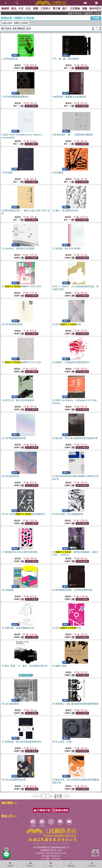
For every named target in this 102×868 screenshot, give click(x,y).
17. (21, 362)
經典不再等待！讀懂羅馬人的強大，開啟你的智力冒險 (90, 13)
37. (21, 742)
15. (12, 324)
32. (67, 628)
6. (72, 135)
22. (75, 438)
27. (19, 552)
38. (63, 742)
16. (67, 324)
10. (65, 211)
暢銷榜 (5, 9)
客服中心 (31, 864)
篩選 (96, 18)
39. (14, 780)
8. (58, 173)
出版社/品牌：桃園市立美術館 (15, 23)
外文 (28, 9)
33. (25, 666)
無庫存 (17, 68)
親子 (65, 9)
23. (10, 476)
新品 (14, 9)
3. (15, 97)
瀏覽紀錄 (71, 864)
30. (72, 590)
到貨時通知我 (26, 675)
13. (21, 286)
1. (10, 59)
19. (18, 400)
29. (8, 590)
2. (66, 59)
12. (66, 248)
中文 (21, 9)
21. (14, 438)
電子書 (56, 9)
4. (69, 97)
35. (10, 704)
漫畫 (85, 9)
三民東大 (45, 9)
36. (75, 704)
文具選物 (75, 9)
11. (18, 248)
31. (18, 628)
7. (7, 173)
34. (59, 666)
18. (71, 362)
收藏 (51, 864)
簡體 (36, 9)
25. (23, 514)
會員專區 (92, 864)
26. (68, 514)
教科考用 (94, 9)
